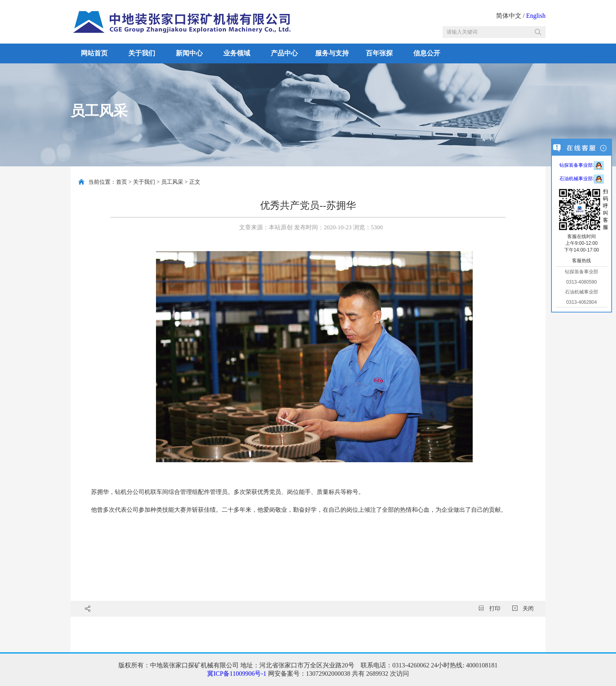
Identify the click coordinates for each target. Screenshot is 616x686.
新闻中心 (189, 53)
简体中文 (509, 16)
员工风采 (172, 182)
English (536, 16)
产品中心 (284, 53)
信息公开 (427, 53)
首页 (122, 182)
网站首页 (94, 53)
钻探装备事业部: (582, 165)
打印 (490, 609)
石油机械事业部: (582, 179)
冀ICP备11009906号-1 (237, 674)
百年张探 (379, 53)
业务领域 (237, 53)
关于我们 (142, 53)
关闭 (523, 609)
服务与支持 (332, 53)
